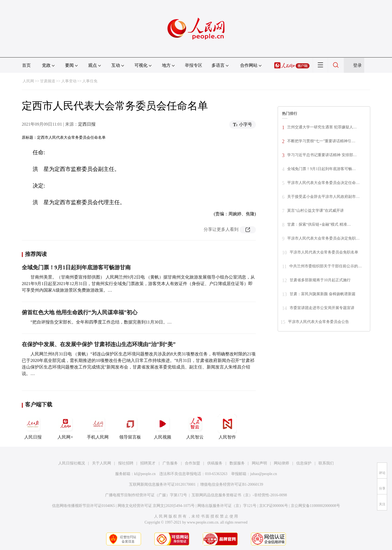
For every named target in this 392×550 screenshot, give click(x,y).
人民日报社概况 (72, 463)
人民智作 (227, 427)
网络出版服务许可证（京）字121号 (227, 506)
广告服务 (170, 463)
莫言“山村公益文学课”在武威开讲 (316, 211)
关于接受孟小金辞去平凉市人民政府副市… (323, 197)
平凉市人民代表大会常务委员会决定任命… (323, 183)
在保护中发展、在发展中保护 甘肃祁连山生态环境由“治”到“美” (99, 344)
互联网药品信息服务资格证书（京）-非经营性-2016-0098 (239, 495)
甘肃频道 (48, 81)
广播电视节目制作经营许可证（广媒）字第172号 (146, 495)
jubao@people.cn (264, 474)
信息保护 (304, 463)
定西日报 (87, 124)
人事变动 (69, 81)
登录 (357, 65)
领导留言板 (130, 427)
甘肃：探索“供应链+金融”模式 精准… (319, 224)
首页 (26, 65)
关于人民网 (102, 463)
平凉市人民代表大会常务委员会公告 (318, 322)
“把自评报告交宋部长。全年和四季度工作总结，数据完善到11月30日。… (101, 322)
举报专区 (194, 65)
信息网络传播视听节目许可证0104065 (83, 506)
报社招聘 (126, 463)
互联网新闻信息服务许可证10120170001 (162, 484)
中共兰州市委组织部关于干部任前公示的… (326, 266)
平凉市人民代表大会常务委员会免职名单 (324, 252)
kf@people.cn (145, 474)
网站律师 (281, 463)
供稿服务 (215, 463)
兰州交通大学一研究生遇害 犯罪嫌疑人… (322, 127)
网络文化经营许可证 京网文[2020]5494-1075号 (156, 506)
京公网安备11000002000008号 (315, 506)
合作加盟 (192, 463)
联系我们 (326, 463)
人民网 (28, 81)
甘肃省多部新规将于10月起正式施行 (320, 280)
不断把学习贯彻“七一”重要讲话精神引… (321, 141)
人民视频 (163, 427)
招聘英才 (148, 463)
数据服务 (237, 463)
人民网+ (65, 427)
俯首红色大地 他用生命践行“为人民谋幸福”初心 (80, 312)
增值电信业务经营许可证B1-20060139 (232, 484)
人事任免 (90, 81)
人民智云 (195, 427)
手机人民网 (98, 427)
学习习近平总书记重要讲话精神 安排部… (322, 155)
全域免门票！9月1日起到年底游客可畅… (321, 169)
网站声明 (259, 463)
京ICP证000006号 (274, 506)
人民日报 (33, 427)
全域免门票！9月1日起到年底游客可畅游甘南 (76, 267)
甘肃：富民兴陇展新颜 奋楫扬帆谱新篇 (323, 294)
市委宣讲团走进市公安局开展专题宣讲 (322, 308)
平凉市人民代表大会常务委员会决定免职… (323, 238)
